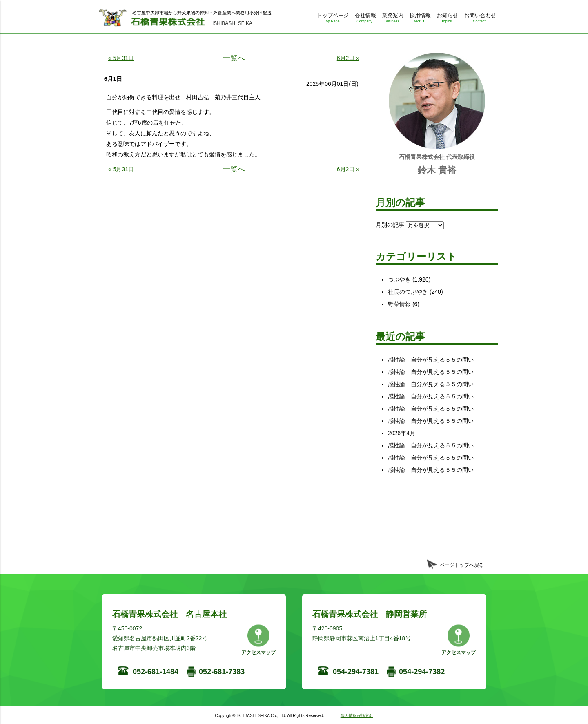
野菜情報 (399, 304)
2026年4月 (402, 433)
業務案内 (392, 19)
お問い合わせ (479, 19)
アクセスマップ (258, 652)
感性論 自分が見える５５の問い (431, 360)
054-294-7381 (356, 672)
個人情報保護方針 (357, 716)
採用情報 (419, 19)
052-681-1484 (156, 672)
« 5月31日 (121, 58)
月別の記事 (390, 225)
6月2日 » (348, 58)
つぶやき (399, 279)
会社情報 (364, 19)
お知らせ (447, 19)
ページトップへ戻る (462, 565)
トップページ (332, 19)
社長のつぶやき (408, 292)
